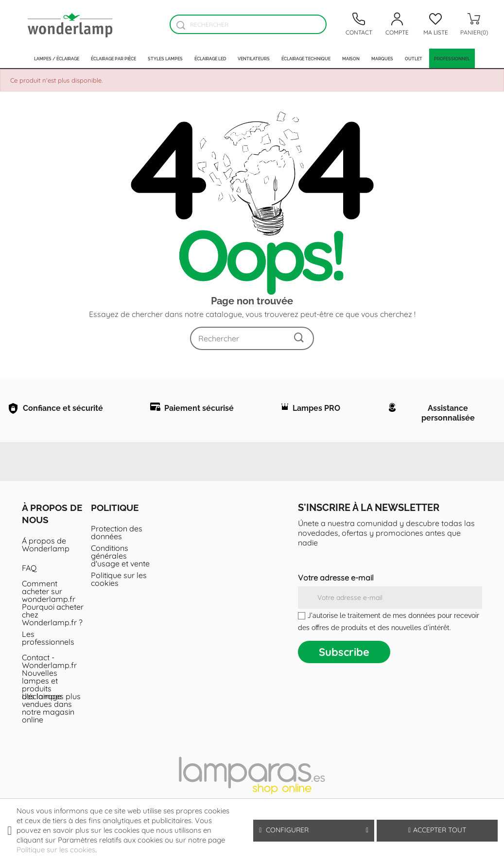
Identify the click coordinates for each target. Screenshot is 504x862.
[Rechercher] (248, 24)
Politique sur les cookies (119, 586)
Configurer (314, 830)
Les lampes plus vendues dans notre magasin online (51, 715)
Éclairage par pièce (113, 58)
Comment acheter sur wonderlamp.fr (49, 598)
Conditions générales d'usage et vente (120, 563)
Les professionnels (48, 645)
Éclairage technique (306, 58)
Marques (382, 58)
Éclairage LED (210, 58)
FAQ (29, 575)
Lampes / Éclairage (57, 58)
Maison (351, 58)
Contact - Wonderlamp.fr (49, 668)
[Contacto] (359, 24)
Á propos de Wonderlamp (46, 552)
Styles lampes (165, 58)
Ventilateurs (254, 58)
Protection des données (117, 540)
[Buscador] (181, 25)
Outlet (414, 58)
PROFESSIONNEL (452, 58)
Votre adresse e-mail (336, 585)
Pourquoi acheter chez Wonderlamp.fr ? (53, 622)
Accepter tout (437, 830)
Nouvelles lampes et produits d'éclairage (42, 692)
